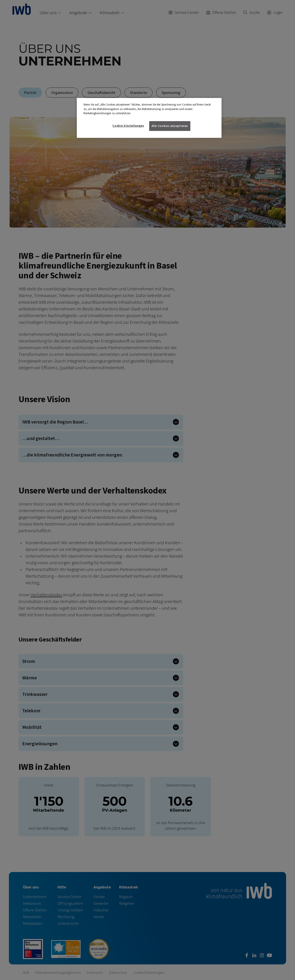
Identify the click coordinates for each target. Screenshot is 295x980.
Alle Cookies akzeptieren (170, 126)
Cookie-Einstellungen (128, 126)
